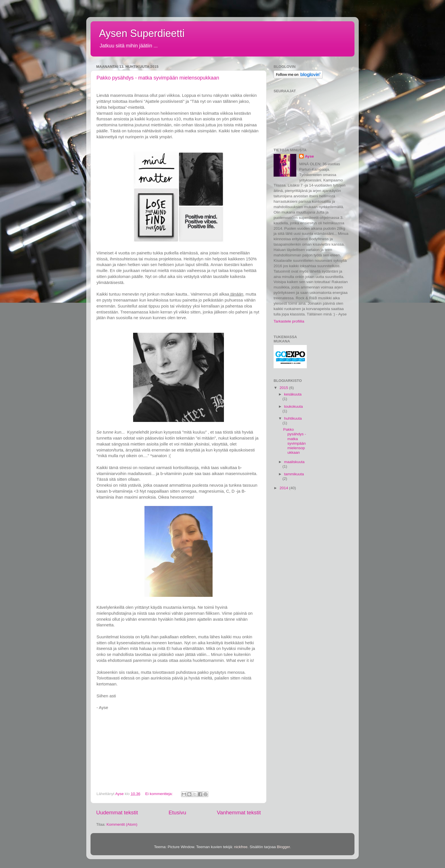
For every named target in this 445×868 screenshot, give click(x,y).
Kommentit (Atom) (122, 824)
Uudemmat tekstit (117, 812)
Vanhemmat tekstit (239, 812)
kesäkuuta (293, 394)
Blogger (284, 847)
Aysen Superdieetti (142, 33)
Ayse (309, 156)
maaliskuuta (294, 462)
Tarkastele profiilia (289, 321)
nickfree (241, 847)
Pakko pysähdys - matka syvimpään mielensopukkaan (158, 78)
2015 (284, 388)
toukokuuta (293, 406)
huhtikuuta (293, 418)
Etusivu (177, 812)
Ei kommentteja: (160, 794)
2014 (284, 488)
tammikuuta (294, 474)
